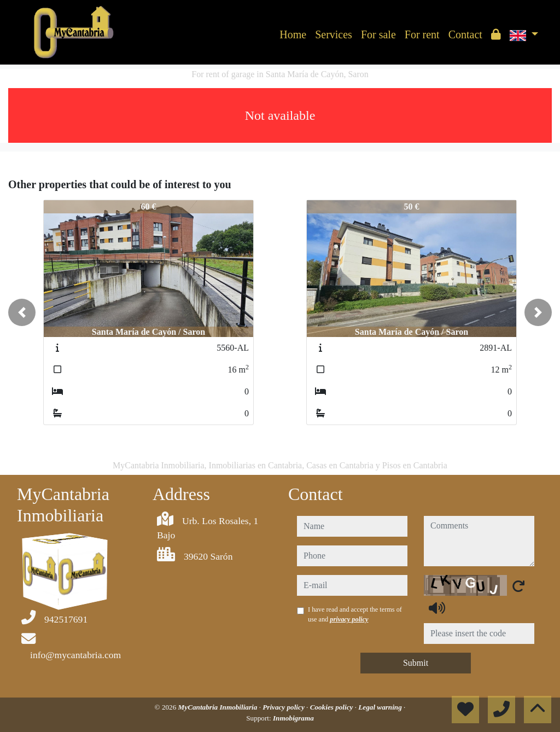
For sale (378, 34)
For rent (422, 34)
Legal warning (381, 707)
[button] (22, 312)
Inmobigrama (293, 718)
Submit (416, 663)
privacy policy (349, 619)
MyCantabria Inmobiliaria (219, 707)
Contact (465, 34)
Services (334, 34)
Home (293, 34)
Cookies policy (332, 707)
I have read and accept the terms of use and (355, 614)
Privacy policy (284, 707)
